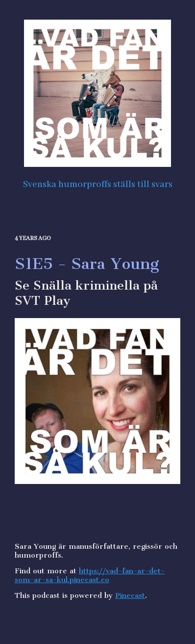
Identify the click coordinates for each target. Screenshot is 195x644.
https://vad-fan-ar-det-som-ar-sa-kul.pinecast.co (90, 575)
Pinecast (130, 595)
